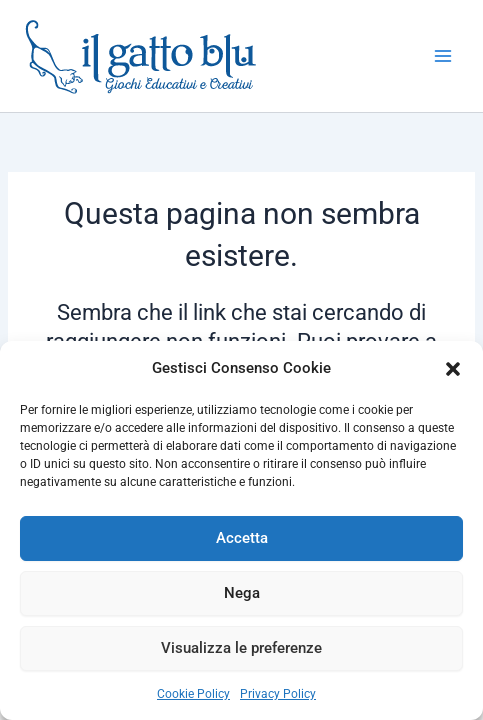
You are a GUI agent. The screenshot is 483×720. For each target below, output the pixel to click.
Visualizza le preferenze (241, 648)
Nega (242, 593)
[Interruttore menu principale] (443, 56)
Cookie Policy (193, 694)
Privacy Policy (278, 694)
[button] (453, 369)
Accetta (242, 538)
